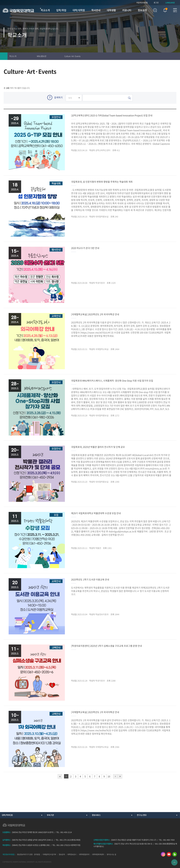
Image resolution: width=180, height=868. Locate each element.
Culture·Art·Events (72, 56)
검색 (155, 10)
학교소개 (45, 10)
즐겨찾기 (169, 56)
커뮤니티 (127, 10)
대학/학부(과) (7, 815)
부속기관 (50, 815)
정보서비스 (96, 815)
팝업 (164, 10)
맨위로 (174, 862)
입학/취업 (61, 10)
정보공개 (142, 10)
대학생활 (111, 10)
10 (109, 776)
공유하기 (176, 56)
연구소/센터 (142, 815)
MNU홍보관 (42, 56)
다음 (115, 776)
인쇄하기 (161, 56)
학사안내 (96, 10)
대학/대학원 (79, 10)
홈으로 (4, 56)
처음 (60, 776)
